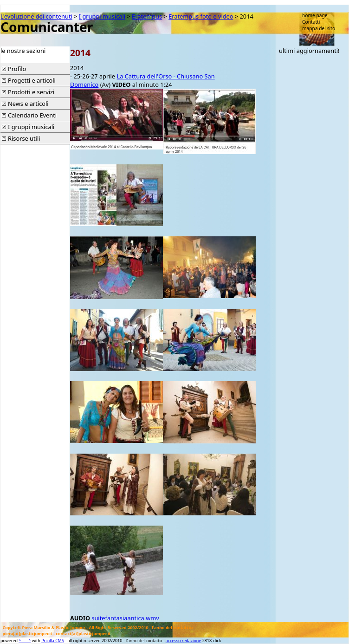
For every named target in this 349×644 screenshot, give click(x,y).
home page (315, 15)
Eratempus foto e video (201, 16)
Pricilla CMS (53, 641)
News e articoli (28, 104)
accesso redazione (184, 641)
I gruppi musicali (102, 16)
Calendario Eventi (32, 115)
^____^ (25, 641)
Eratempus (147, 16)
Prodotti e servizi (31, 92)
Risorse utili (24, 138)
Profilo (17, 69)
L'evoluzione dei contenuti (36, 16)
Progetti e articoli (32, 80)
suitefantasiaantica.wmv (125, 618)
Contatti (311, 22)
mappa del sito (319, 28)
